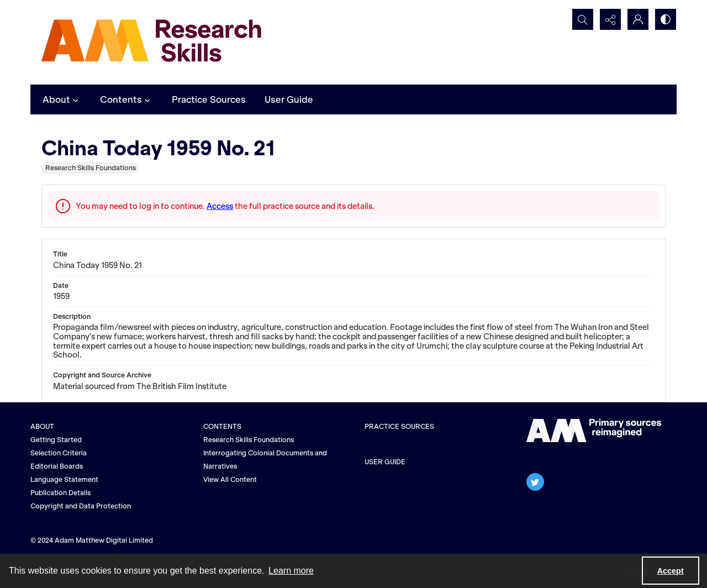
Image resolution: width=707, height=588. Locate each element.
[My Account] (638, 19)
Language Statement (64, 479)
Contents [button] (126, 99)
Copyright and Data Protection (81, 506)
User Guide (289, 99)
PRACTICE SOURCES (399, 426)
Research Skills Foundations (249, 440)
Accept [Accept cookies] (671, 571)
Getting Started (56, 440)
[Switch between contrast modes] (666, 19)
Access (220, 206)
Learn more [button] (291, 571)
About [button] (62, 99)
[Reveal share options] (610, 19)
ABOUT (42, 426)
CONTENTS (222, 426)
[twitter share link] (535, 482)
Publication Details (60, 493)
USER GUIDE (385, 462)
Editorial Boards (57, 466)
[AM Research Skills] (152, 42)
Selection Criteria (59, 453)
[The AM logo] (594, 431)
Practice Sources (209, 99)
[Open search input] (583, 19)
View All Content (230, 479)
